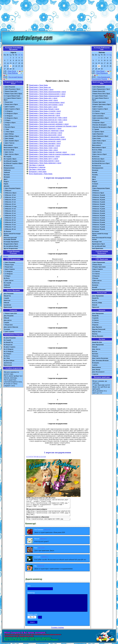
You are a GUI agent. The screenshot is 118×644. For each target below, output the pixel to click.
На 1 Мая (7, 358)
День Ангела (96, 349)
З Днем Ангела (97, 152)
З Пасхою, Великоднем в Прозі (102, 127)
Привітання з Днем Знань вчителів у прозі (44, 115)
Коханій (95, 172)
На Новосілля (96, 166)
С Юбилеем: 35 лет (10, 209)
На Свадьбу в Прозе (10, 159)
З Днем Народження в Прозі (101, 89)
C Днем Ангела (9, 280)
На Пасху (7, 278)
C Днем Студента (9, 269)
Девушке (7, 186)
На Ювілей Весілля (98, 161)
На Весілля (96, 156)
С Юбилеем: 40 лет (10, 211)
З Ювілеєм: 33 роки (98, 206)
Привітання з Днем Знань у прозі (41, 89)
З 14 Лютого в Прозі (98, 113)
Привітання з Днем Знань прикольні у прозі (45, 163)
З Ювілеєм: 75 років (99, 227)
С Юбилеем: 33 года (10, 206)
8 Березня (95, 325)
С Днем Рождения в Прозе (12, 89)
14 (45, 457)
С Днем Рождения (9, 87)
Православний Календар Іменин (100, 234)
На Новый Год (8, 342)
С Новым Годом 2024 (10, 91)
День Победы (13, 73)
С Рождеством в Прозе (11, 104)
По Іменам (95, 231)
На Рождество (8, 345)
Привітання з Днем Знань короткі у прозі (44, 161)
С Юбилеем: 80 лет (10, 229)
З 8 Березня (96, 120)
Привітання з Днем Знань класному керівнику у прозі (49, 124)
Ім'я (29, 586)
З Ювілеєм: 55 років (99, 218)
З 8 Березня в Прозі (98, 122)
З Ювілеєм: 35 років (99, 209)
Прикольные (8, 307)
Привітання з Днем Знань (38, 85)
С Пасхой (7, 125)
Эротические (8, 363)
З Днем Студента (97, 107)
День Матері (96, 370)
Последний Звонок (16, 77)
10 (37, 457)
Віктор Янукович (98, 336)
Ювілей (95, 305)
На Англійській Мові (99, 246)
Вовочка (95, 334)
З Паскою (95, 278)
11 (39, 457)
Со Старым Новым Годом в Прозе (12, 99)
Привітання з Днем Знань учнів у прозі (43, 148)
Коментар (31, 593)
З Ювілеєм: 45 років (99, 213)
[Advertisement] (59, 16)
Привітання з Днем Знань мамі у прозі (43, 107)
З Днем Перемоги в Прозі (100, 136)
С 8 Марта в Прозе (10, 122)
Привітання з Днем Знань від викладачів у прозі (47, 137)
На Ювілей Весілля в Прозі (101, 163)
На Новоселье (8, 166)
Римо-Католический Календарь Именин (10, 238)
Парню (6, 184)
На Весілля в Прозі (98, 159)
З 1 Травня (95, 129)
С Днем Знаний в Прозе (11, 141)
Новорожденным (9, 168)
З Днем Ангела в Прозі (99, 154)
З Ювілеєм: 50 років (99, 215)
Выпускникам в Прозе (11, 147)
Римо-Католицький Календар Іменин (102, 238)
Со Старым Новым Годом (12, 96)
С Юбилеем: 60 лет (10, 220)
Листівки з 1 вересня (37, 165)
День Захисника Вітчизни (100, 360)
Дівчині (95, 186)
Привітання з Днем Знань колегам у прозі (44, 156)
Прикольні (96, 307)
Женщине (7, 177)
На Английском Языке (11, 246)
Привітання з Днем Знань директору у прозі (45, 128)
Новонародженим (98, 168)
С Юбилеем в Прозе (10, 193)
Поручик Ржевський (99, 329)
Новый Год (7, 296)
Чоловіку (95, 175)
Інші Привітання (98, 248)
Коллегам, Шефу (9, 150)
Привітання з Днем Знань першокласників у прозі (47, 92)
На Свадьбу (7, 156)
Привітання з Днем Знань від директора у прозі (46, 130)
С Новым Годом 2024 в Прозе (13, 94)
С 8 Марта (7, 120)
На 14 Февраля (8, 349)
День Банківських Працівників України (101, 78)
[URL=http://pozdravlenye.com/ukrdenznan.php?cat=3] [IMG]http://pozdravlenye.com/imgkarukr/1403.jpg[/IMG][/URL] (48, 513)
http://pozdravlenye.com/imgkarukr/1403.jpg (48, 519)
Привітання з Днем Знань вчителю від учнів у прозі (48, 120)
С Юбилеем (7, 191)
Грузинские (7, 305)
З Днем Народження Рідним (101, 188)
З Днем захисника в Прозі (100, 118)
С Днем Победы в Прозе (11, 136)
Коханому (95, 170)
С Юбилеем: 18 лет (10, 197)
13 (43, 457)
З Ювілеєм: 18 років (99, 197)
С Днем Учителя (9, 143)
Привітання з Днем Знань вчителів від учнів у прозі (48, 118)
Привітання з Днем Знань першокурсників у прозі (47, 139)
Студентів (95, 318)
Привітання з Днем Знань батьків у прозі (44, 109)
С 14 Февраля (8, 111)
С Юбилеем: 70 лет (10, 225)
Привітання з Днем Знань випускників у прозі (46, 105)
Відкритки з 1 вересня (37, 167)
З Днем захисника (98, 116)
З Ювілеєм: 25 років (99, 202)
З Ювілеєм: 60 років (99, 220)
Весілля (95, 300)
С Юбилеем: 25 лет (10, 202)
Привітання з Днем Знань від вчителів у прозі (46, 122)
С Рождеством (8, 102)
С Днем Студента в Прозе (12, 109)
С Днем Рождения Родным (12, 188)
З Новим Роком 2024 (99, 91)
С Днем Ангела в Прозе (11, 154)
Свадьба (6, 298)
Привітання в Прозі (98, 244)
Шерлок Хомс (96, 332)
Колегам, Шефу (97, 150)
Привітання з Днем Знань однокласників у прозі (47, 102)
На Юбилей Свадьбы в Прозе (13, 163)
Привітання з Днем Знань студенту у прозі (45, 113)
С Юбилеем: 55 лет (10, 218)
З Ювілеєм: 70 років (99, 225)
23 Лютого (95, 322)
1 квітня (95, 365)
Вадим (6, 256)
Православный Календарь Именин (12, 234)
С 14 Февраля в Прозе (11, 113)
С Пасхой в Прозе (9, 127)
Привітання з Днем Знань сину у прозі (43, 98)
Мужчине (7, 175)
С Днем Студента (9, 107)
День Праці (100, 71)
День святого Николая (11, 327)
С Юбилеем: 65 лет (10, 222)
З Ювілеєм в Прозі (98, 193)
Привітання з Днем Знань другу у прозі (43, 159)
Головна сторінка (57, 627)
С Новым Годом (9, 265)
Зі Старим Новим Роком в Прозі (100, 99)
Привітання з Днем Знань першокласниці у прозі (47, 96)
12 (41, 457)
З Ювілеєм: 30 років (99, 204)
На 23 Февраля (8, 351)
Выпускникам (8, 145)
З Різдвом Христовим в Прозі (101, 104)
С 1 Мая (6, 129)
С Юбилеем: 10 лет (10, 195)
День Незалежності (98, 372)
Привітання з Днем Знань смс (40, 87)
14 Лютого (95, 320)
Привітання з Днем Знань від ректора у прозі (45, 133)
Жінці (94, 177)
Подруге (6, 181)
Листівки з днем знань (37, 169)
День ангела (8, 320)
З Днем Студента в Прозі (100, 109)
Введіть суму (32, 614)
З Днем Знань (96, 138)
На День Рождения (10, 338)
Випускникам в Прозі (99, 147)
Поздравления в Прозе (11, 244)
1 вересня (95, 374)
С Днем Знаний (9, 138)
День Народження (98, 296)
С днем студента (9, 332)
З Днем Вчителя (97, 143)
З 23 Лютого (96, 274)
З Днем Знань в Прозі (99, 141)
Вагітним (95, 354)
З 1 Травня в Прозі (98, 132)
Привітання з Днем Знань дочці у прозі (43, 100)
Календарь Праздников (11, 242)
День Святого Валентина (100, 358)
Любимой (7, 172)
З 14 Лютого (96, 111)
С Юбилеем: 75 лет (10, 227)
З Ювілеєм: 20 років (99, 200)
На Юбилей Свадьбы (10, 161)
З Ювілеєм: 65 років (99, 222)
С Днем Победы (9, 134)
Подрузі (95, 181)
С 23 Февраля (8, 116)
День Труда (12, 71)
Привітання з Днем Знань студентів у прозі (45, 111)
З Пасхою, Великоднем (99, 125)
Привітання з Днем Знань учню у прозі (43, 150)
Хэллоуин (7, 329)
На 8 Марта (7, 354)
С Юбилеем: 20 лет (10, 200)
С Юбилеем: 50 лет (10, 215)
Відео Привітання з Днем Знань (41, 174)
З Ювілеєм (95, 191)
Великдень (95, 363)
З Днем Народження (98, 87)
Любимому (7, 170)
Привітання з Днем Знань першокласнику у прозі (47, 94)
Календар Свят (97, 242)
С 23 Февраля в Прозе (11, 118)
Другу (6, 179)
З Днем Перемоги (98, 134)
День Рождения (9, 293)
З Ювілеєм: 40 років (99, 211)
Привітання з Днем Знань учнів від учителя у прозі (48, 152)
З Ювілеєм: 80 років (99, 229)
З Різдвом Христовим (99, 102)
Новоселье (7, 300)
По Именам (7, 231)
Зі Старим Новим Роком (100, 96)
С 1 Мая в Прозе (9, 132)
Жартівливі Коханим (99, 290)
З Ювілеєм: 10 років (99, 195)
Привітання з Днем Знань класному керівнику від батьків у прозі (53, 126)
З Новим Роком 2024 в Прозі (101, 94)
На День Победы (9, 360)
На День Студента (9, 347)
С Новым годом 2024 (10, 313)
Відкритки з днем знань (38, 171)
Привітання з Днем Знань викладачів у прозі (45, 135)
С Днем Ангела (9, 152)
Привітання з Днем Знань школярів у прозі (45, 143)
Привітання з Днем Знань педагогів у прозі (45, 141)
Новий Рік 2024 (97, 342)
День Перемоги (102, 73)
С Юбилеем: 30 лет (10, 204)
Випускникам (96, 145)
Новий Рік (95, 298)
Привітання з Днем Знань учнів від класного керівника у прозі (52, 154)
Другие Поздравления (11, 248)
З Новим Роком (97, 265)
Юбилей (6, 303)
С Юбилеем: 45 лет (10, 213)
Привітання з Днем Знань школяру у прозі (45, 146)
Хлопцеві (95, 184)
